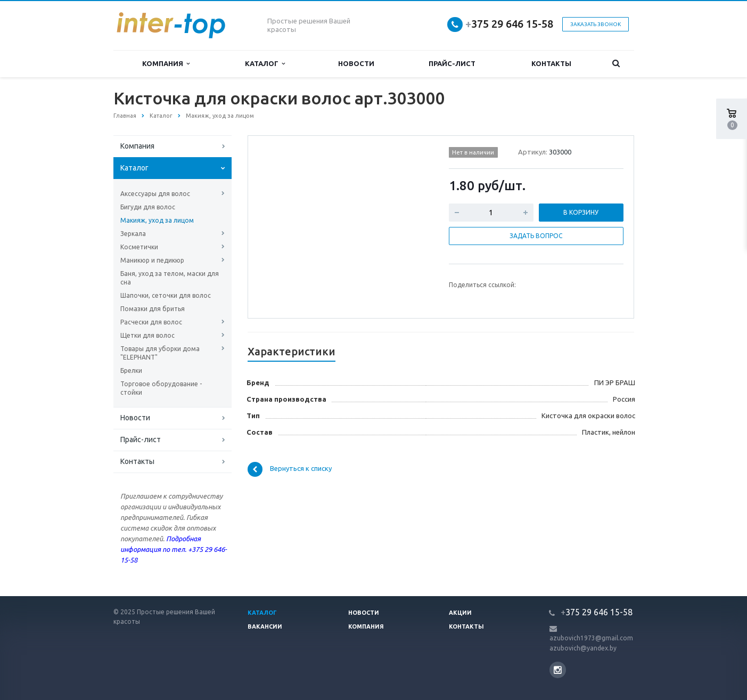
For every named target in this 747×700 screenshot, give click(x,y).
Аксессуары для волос (155, 194)
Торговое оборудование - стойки (161, 388)
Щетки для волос (147, 335)
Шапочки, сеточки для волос (166, 295)
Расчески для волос (151, 322)
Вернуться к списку (290, 469)
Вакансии (265, 626)
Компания (166, 64)
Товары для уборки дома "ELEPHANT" (160, 353)
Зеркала (133, 234)
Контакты (551, 63)
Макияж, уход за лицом (157, 220)
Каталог (265, 64)
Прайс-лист (452, 63)
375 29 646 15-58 (509, 24)
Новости (356, 63)
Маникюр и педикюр (152, 260)
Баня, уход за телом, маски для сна (170, 278)
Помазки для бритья (153, 309)
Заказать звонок (596, 24)
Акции (460, 613)
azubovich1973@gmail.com (591, 638)
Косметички (139, 247)
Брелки (131, 371)
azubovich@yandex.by (583, 648)
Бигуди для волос (148, 207)
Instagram (558, 670)
